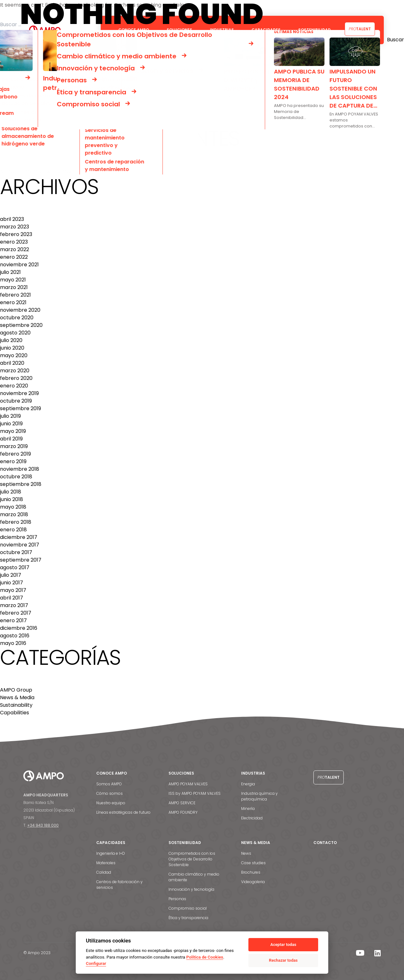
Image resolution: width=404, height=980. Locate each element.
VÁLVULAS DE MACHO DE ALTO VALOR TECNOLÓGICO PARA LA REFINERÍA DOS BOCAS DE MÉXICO (119, 124)
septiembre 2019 (21, 408)
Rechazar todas (283, 960)
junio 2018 (12, 499)
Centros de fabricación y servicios (119, 885)
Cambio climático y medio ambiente (194, 877)
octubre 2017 (16, 552)
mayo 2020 (14, 355)
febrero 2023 (16, 234)
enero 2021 (13, 302)
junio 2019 (11, 424)
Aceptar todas (283, 945)
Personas (177, 899)
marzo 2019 (14, 446)
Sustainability (16, 705)
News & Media (17, 697)
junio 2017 (12, 583)
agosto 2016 (15, 636)
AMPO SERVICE (182, 803)
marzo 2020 (15, 371)
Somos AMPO (109, 784)
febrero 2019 (15, 454)
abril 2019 (11, 439)
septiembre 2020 (21, 325)
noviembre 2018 (20, 469)
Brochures (251, 872)
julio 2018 (11, 492)
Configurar (96, 963)
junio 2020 (12, 348)
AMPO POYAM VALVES (188, 784)
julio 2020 (11, 340)
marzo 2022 (15, 249)
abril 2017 (12, 598)
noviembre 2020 (20, 310)
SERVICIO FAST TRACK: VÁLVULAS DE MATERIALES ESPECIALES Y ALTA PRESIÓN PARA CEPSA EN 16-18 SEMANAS (133, 101)
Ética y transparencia (188, 918)
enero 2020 (14, 386)
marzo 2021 (14, 287)
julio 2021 (10, 272)
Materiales (106, 863)
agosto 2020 (15, 333)
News (246, 853)
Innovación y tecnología (191, 889)
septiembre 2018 (21, 484)
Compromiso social (188, 908)
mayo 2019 (13, 431)
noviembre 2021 (19, 265)
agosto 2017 (15, 567)
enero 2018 (13, 530)
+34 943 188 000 (43, 825)
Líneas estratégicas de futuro (123, 812)
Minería (248, 809)
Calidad (104, 872)
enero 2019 (13, 461)
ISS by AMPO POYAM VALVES (195, 793)
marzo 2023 (15, 227)
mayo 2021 (13, 280)
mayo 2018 (13, 507)
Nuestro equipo (111, 803)
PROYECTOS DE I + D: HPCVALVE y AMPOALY (53, 117)
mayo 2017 (13, 590)
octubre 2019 (16, 401)
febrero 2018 (16, 522)
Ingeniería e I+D (111, 853)
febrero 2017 (16, 613)
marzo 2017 (14, 605)
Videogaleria (253, 882)
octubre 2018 (16, 477)
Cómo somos (110, 793)
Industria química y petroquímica (259, 796)
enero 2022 (14, 257)
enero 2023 (14, 242)
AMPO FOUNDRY (183, 812)
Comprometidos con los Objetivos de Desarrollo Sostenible (192, 859)
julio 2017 (11, 575)
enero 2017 (13, 620)
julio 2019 (10, 416)
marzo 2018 (14, 514)
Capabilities (15, 713)
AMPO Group (16, 690)
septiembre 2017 (21, 560)
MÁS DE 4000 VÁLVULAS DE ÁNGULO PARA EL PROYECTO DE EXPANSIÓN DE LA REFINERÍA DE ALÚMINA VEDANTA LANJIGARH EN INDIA (161, 109)
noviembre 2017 (20, 545)
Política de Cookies (205, 957)
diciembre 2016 (19, 628)
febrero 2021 (15, 295)
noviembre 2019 (19, 393)
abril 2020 (12, 363)
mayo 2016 (13, 643)
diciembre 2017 (19, 537)
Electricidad (252, 818)
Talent (360, 29)
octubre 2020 (17, 318)
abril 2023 (12, 219)
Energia (248, 784)
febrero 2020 (16, 378)
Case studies (253, 863)
